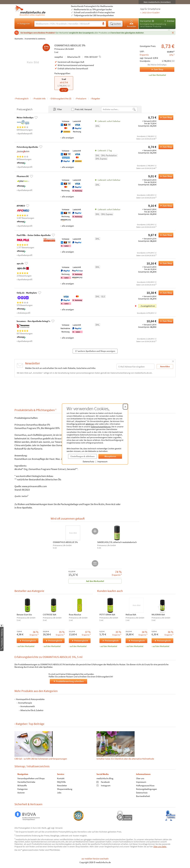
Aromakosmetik (28, 706)
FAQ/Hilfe (61, 782)
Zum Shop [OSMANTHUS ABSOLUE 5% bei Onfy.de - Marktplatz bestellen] (165, 293)
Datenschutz (88, 461)
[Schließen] (173, 33)
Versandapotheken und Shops (31, 778)
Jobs (59, 792)
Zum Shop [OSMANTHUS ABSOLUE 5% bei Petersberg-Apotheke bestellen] (165, 147)
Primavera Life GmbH (64, 49)
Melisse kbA (131, 615)
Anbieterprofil (24, 313)
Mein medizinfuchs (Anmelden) (157, 2)
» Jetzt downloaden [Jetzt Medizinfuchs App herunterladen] (150, 13)
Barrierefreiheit (143, 796)
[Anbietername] (117, 109)
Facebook (103, 782)
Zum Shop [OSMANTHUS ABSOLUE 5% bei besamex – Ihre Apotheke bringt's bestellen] (165, 321)
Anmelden (131, 24)
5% (84, 45)
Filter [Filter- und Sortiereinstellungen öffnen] (57, 109)
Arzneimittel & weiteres (35, 39)
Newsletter (62, 785)
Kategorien (23, 23)
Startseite (19, 39)
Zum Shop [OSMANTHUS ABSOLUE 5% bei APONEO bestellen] (165, 206)
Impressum (102, 461)
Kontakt (61, 778)
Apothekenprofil (25, 133)
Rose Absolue (75, 615)
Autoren (21, 792)
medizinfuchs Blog (105, 778)
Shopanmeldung (65, 789)
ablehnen (90, 424)
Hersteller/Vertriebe (26, 782)
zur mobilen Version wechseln (95, 859)
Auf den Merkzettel (95, 581)
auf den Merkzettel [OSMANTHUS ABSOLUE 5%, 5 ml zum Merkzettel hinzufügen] (158, 75)
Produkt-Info (40, 99)
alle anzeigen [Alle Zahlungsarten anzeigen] (68, 138)
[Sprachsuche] (103, 24)
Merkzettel (145, 21)
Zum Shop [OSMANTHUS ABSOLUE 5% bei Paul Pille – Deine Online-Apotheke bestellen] (165, 235)
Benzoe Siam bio (24, 615)
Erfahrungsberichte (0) (61, 99)
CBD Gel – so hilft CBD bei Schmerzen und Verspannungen (41, 759)
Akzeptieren (110, 456)
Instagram (103, 785)
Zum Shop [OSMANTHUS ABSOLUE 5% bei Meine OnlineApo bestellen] (165, 118)
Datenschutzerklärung (101, 427)
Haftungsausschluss (145, 785)
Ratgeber (96, 99)
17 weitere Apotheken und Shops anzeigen (95, 351)
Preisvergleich (22, 99)
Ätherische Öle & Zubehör (32, 710)
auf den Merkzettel (26, 646)
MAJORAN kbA (158, 615)
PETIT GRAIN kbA (107, 615)
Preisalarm (81, 99)
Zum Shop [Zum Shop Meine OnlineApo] (151, 69)
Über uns (140, 778)
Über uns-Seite (160, 847)
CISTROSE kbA (49, 615)
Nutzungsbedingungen (146, 789)
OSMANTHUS (62, 45)
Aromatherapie (25, 703)
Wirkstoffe (22, 785)
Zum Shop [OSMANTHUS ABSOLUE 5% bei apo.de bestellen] (165, 263)
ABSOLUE (76, 45)
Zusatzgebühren (148, 306)
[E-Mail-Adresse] (135, 367)
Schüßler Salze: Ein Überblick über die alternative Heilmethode (125, 759)
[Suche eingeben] (67, 24)
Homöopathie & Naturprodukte (30, 699)
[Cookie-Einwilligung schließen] (125, 407)
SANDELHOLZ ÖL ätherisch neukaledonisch (117, 542)
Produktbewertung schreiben (68, 681)
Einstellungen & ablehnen (83, 456)
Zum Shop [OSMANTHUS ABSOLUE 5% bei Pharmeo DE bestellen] (165, 176)
